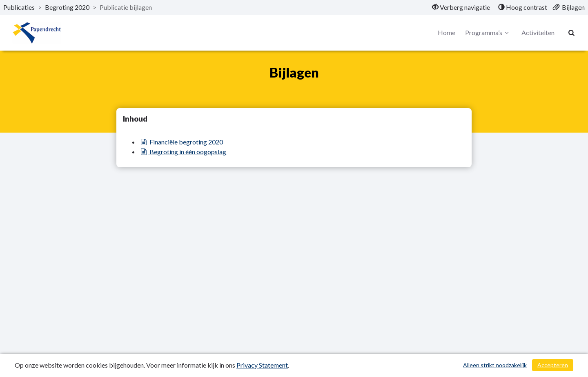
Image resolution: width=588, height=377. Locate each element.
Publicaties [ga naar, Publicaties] (19, 7)
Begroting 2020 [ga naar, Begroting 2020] (67, 7)
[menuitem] (461, 7)
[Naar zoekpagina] (572, 33)
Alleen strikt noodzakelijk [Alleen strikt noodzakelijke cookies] (495, 365)
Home (447, 32)
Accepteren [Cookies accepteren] (553, 365)
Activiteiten (538, 32)
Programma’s (488, 33)
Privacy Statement (262, 365)
